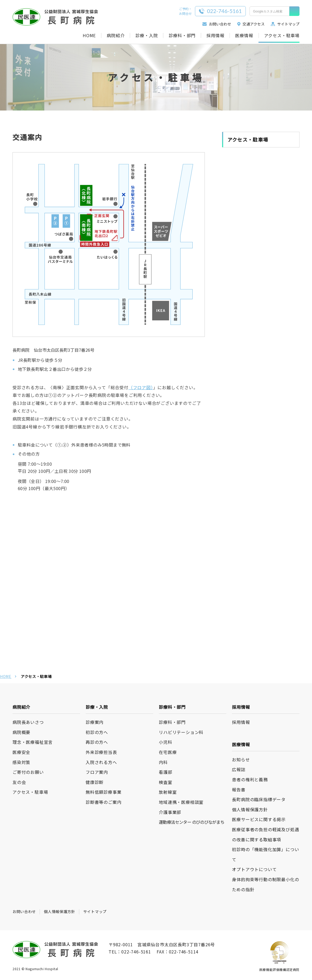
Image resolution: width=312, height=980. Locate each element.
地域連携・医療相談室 (181, 802)
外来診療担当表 (101, 752)
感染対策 (21, 762)
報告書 (239, 790)
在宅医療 (168, 752)
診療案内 (95, 722)
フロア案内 (97, 772)
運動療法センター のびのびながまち (192, 822)
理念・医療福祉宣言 (33, 742)
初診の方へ (97, 732)
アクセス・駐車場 (282, 35)
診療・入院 (147, 35)
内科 (163, 762)
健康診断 (95, 782)
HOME (89, 35)
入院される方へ (101, 762)
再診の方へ (97, 742)
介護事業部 (170, 812)
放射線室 (168, 792)
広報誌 (239, 769)
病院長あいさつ (28, 722)
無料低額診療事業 (103, 792)
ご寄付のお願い (28, 772)
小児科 (165, 742)
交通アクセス (251, 24)
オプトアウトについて (254, 869)
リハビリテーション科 (181, 732)
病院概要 (21, 732)
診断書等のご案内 (103, 802)
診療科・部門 (182, 35)
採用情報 (215, 35)
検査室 (165, 782)
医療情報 (244, 35)
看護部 (165, 772)
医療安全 (21, 752)
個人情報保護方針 (250, 809)
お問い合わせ (217, 24)
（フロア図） (141, 387)
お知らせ (241, 760)
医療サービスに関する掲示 (259, 819)
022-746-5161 (136, 952)
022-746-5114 (184, 952)
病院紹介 (116, 35)
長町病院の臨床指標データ (259, 799)
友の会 (19, 782)
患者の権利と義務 (250, 779)
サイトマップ (285, 24)
